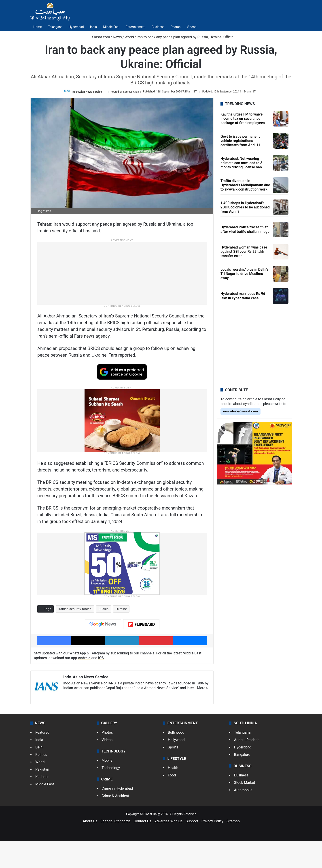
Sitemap (233, 848)
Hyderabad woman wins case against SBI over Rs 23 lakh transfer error (244, 252)
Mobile (107, 788)
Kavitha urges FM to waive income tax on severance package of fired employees (243, 119)
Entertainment (136, 27)
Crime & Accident (115, 823)
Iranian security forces (75, 636)
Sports (173, 774)
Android (84, 685)
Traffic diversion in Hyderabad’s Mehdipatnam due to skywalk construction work (245, 185)
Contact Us (143, 848)
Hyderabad (76, 27)
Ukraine (121, 636)
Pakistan (42, 796)
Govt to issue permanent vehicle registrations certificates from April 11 (240, 141)
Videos (192, 27)
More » (202, 715)
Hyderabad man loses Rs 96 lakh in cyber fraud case (243, 296)
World (129, 37)
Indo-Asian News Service (87, 92)
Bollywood (176, 760)
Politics (41, 782)
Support (192, 848)
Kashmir (42, 804)
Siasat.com (99, 37)
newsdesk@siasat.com (240, 411)
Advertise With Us (168, 848)
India (93, 27)
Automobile (243, 817)
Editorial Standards (115, 848)
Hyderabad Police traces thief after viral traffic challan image (245, 229)
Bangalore (242, 782)
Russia (104, 636)
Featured (42, 760)
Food (172, 803)
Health (173, 795)
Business (158, 27)
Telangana (55, 27)
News (117, 37)
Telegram (97, 680)
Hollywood (176, 767)
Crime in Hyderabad (117, 816)
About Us (90, 848)
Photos (176, 27)
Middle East (111, 27)
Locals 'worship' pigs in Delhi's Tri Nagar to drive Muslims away (245, 274)
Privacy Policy (213, 848)
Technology (111, 795)
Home (38, 27)
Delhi (39, 774)
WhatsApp (78, 680)
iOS (101, 685)
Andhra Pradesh (247, 767)
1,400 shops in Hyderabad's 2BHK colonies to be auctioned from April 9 (245, 207)
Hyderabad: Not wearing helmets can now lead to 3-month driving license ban (242, 163)
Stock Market (245, 810)
